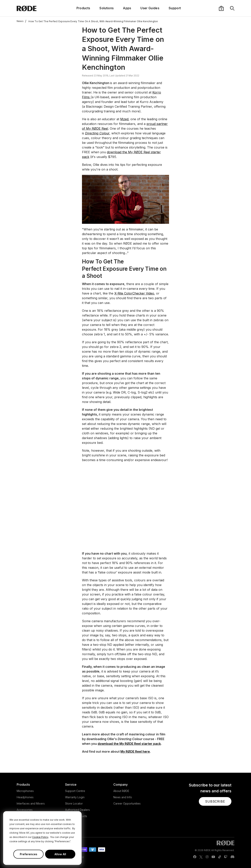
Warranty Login (75, 797)
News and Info (123, 797)
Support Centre (75, 791)
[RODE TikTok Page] (220, 857)
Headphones (25, 797)
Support (175, 8)
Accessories (25, 810)
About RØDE (121, 791)
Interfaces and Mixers (31, 803)
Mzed (124, 119)
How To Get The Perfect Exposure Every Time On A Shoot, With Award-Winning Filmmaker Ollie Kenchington (92, 21)
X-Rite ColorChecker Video (134, 293)
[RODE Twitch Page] (226, 857)
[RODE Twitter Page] (201, 857)
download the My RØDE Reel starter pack (129, 744)
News (20, 21)
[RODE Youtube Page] (213, 857)
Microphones (25, 791)
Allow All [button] (60, 854)
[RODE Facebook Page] (195, 857)
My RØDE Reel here (135, 751)
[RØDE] (35, 8)
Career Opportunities (127, 803)
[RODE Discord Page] (232, 857)
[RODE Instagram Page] (207, 857)
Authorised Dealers (77, 810)
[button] (221, 8)
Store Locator (74, 803)
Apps (127, 8)
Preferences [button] (29, 854)
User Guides (150, 8)
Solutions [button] (106, 8)
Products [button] (83, 8)
